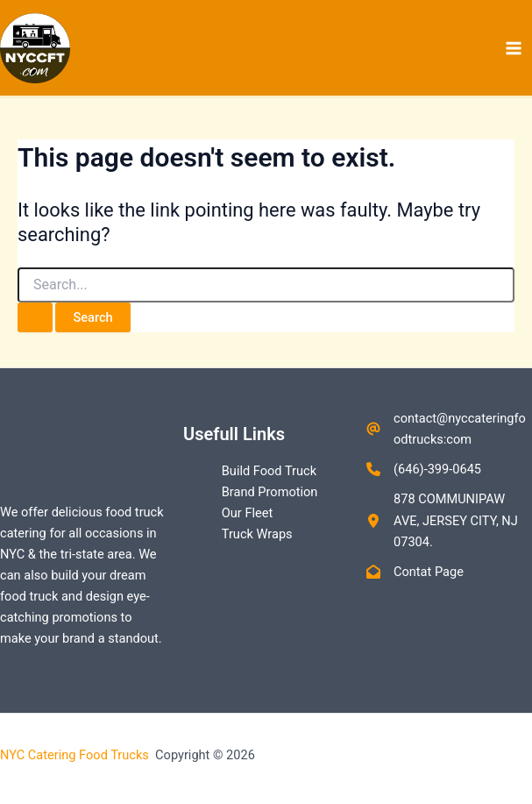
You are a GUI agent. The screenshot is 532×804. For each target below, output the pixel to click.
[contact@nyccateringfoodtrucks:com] (449, 429)
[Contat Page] (415, 572)
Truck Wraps (257, 534)
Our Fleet (247, 513)
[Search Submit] (35, 318)
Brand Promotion (270, 492)
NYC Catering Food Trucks (76, 755)
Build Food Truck (269, 471)
